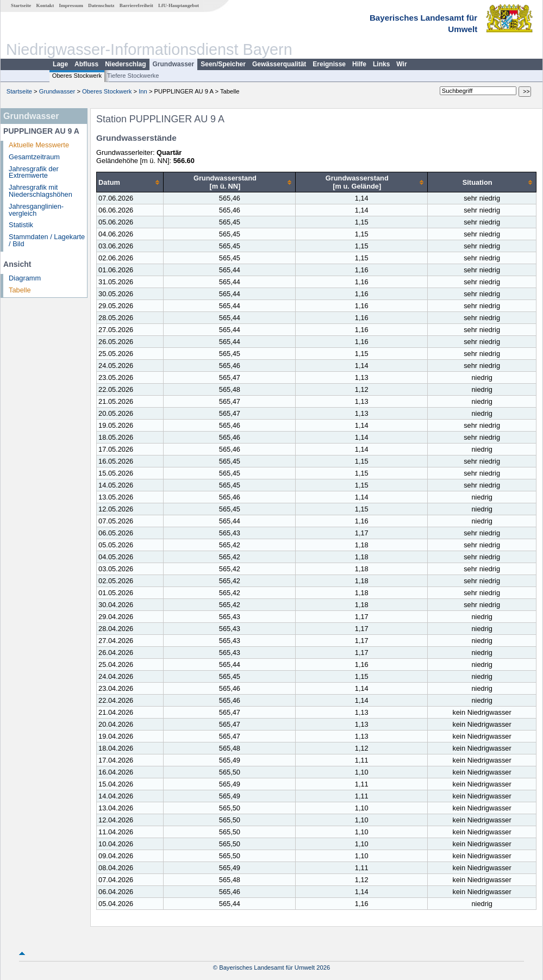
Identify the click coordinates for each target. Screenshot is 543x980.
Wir (401, 64)
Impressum (71, 5)
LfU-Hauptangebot (179, 5)
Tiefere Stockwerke (133, 76)
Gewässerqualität (279, 64)
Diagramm (25, 278)
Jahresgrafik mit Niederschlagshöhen (40, 191)
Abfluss (86, 64)
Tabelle (20, 290)
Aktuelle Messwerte (39, 145)
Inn (143, 91)
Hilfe (359, 64)
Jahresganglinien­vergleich (36, 210)
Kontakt (45, 5)
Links (381, 64)
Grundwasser (174, 64)
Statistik (21, 225)
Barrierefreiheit (136, 5)
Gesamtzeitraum (34, 157)
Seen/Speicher (223, 64)
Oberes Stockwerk (77, 76)
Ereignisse (329, 64)
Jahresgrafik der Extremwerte (34, 172)
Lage (60, 64)
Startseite (21, 5)
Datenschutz (101, 5)
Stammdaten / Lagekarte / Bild (47, 240)
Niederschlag (125, 64)
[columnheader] (130, 182)
